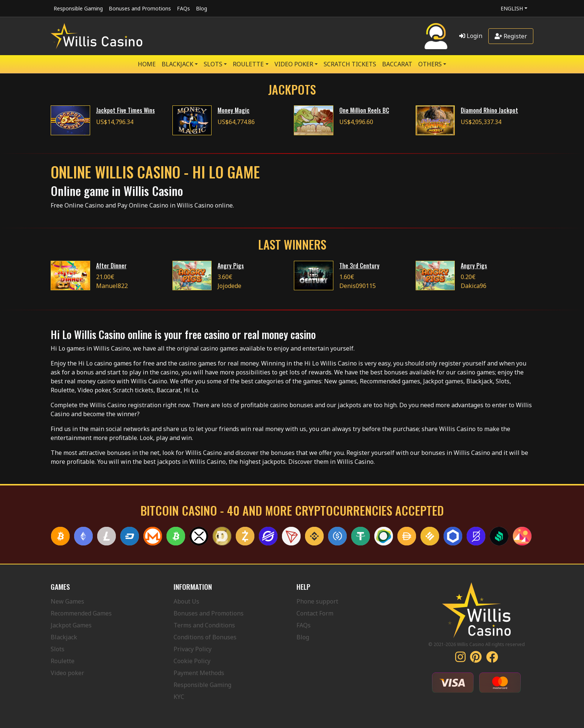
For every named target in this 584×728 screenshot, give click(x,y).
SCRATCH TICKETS (350, 64)
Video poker (67, 673)
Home (147, 64)
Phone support (317, 601)
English (512, 8)
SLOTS (213, 64)
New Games (67, 601)
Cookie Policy (192, 661)
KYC (179, 697)
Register (511, 36)
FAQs (183, 8)
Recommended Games (81, 613)
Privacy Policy (193, 649)
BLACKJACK (177, 64)
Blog (201, 8)
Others (430, 64)
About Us (186, 601)
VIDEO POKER (294, 64)
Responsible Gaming (78, 8)
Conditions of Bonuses (205, 637)
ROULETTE (248, 64)
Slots (58, 649)
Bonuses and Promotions (140, 8)
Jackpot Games (71, 625)
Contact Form (315, 613)
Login (471, 36)
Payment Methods (199, 673)
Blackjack (64, 637)
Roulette (63, 661)
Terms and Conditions (204, 625)
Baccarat (397, 64)
